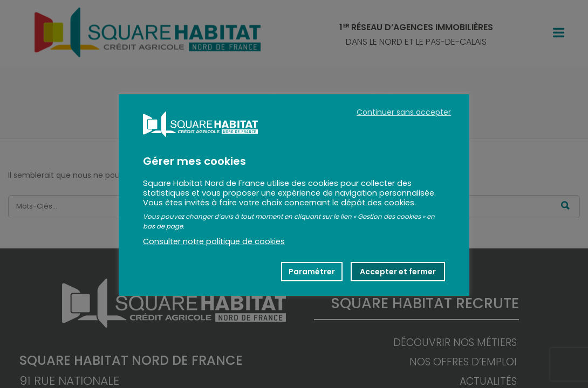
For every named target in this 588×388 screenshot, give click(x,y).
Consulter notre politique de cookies (214, 241)
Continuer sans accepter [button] (404, 112)
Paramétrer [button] (312, 272)
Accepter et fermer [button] (398, 272)
